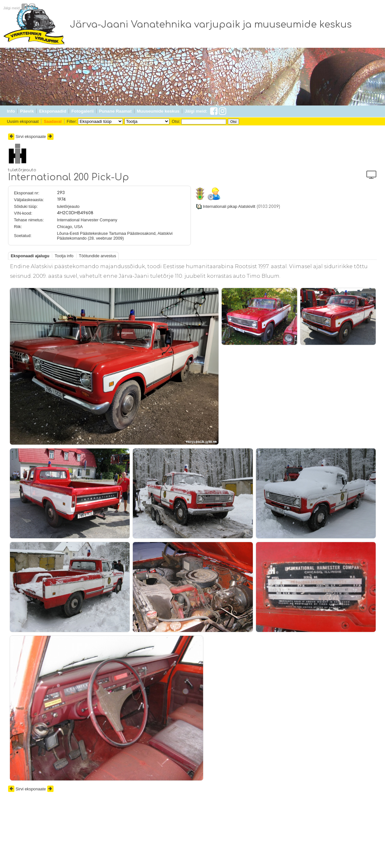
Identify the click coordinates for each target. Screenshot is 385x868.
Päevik (27, 111)
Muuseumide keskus (158, 111)
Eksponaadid (53, 111)
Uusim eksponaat (23, 121)
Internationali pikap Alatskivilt (229, 206)
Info (11, 111)
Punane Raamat (115, 111)
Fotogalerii (83, 111)
